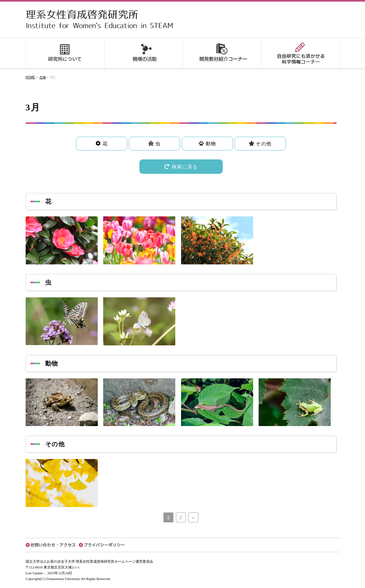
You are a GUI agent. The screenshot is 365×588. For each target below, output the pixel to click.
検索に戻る (181, 167)
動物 (210, 144)
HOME (30, 77)
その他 (263, 144)
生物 (43, 77)
